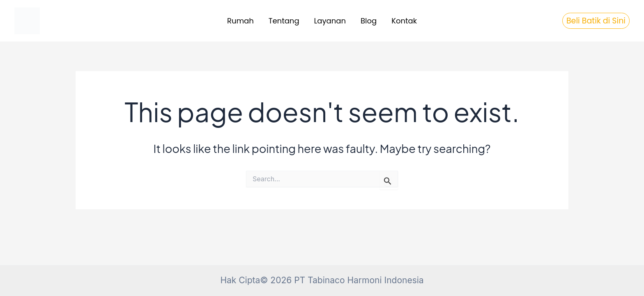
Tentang (284, 21)
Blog (369, 21)
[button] (596, 21)
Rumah (240, 21)
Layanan (330, 21)
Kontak (404, 21)
